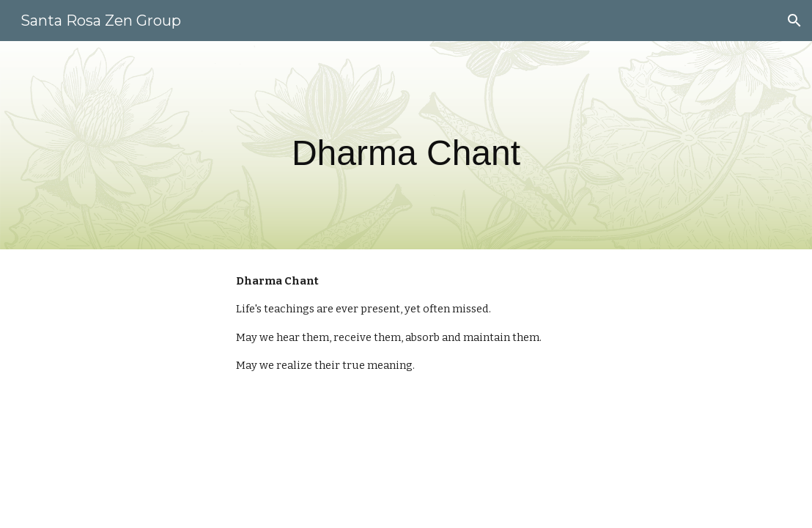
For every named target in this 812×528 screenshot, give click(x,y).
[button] (794, 21)
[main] (406, 145)
